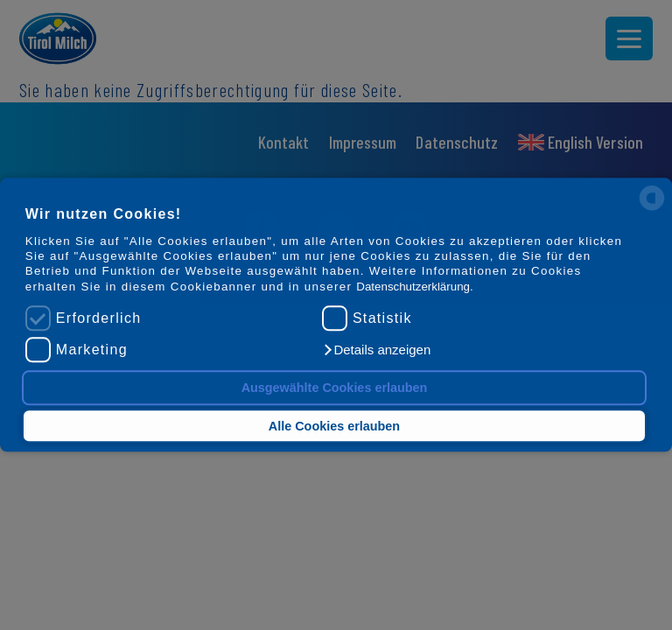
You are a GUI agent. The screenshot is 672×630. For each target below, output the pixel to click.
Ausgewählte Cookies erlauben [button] (335, 388)
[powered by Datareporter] (652, 210)
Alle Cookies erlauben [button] (334, 426)
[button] (376, 351)
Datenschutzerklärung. (414, 287)
